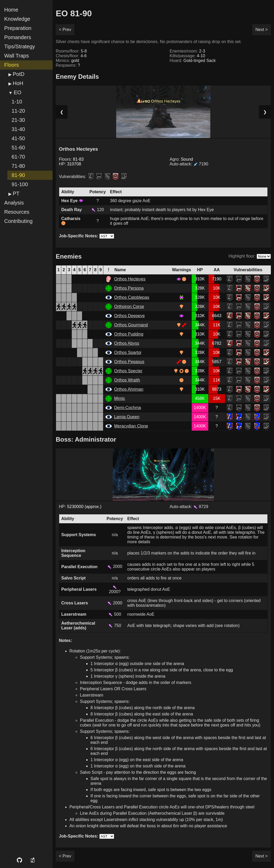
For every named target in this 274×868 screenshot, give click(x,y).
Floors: (71, 159)
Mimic (120, 398)
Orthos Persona (129, 288)
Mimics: (67, 61)
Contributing (18, 221)
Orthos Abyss (127, 343)
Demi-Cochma (128, 408)
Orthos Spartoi (128, 352)
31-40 (18, 129)
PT (16, 194)
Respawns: (68, 65)
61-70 (18, 157)
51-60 (18, 148)
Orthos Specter (128, 371)
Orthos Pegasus (129, 362)
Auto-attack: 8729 (189, 507)
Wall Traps (17, 56)
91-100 (20, 184)
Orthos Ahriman (129, 389)
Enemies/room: (187, 51)
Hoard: (193, 61)
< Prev (65, 30)
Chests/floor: (71, 56)
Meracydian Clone (131, 426)
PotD (18, 74)
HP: (70, 164)
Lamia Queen (127, 417)
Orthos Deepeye (130, 316)
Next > (262, 30)
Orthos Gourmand (131, 325)
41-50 (18, 138)
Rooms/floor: (71, 51)
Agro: (181, 159)
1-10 (17, 102)
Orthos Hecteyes (130, 279)
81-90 (18, 175)
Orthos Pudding (129, 334)
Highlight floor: (242, 256)
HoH (18, 83)
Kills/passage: (187, 56)
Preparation (18, 28)
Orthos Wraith (127, 380)
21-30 (18, 120)
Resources (17, 212)
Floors (12, 65)
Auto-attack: (189, 164)
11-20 (18, 111)
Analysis (14, 203)
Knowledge (17, 19)
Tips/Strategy (20, 46)
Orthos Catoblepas (132, 297)
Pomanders (18, 37)
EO (17, 92)
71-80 (18, 166)
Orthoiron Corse (129, 307)
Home (11, 10)
